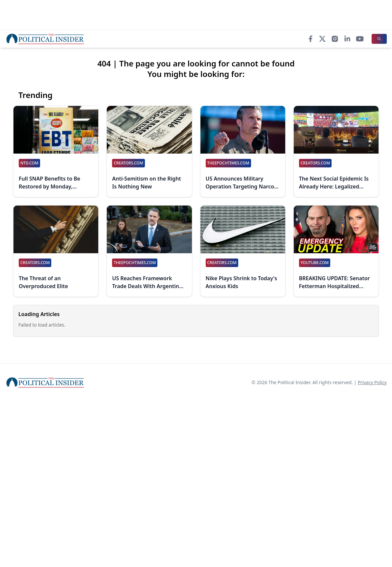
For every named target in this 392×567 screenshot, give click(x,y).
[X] (322, 39)
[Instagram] (335, 39)
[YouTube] (360, 39)
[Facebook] (311, 39)
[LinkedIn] (347, 39)
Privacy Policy (372, 382)
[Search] (379, 39)
